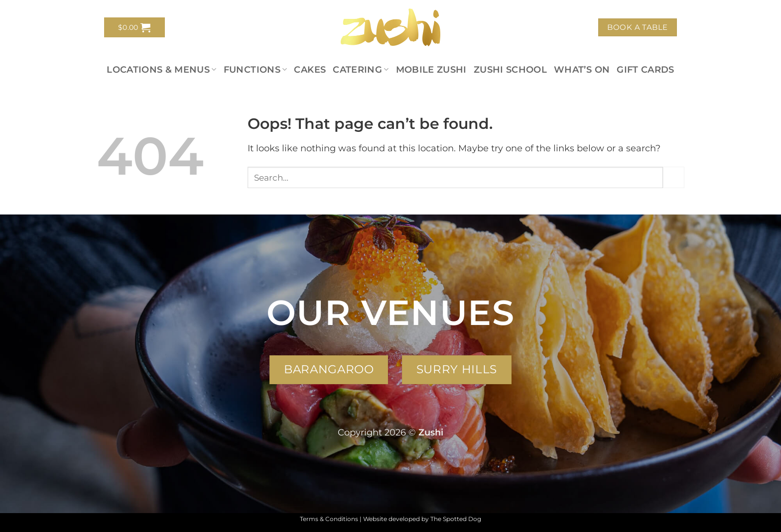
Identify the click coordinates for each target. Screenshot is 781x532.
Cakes (310, 69)
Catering (361, 69)
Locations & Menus (162, 69)
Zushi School (510, 69)
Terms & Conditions (329, 519)
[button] (134, 27)
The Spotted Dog (456, 519)
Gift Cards (646, 69)
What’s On (582, 69)
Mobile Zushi (431, 69)
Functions (256, 69)
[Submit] (674, 177)
